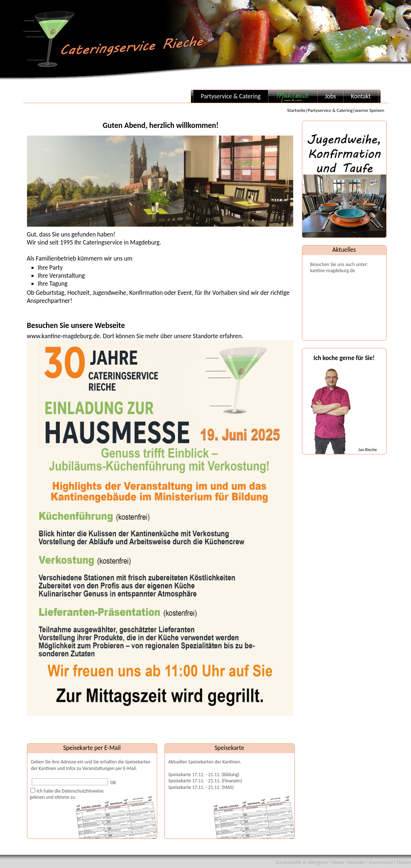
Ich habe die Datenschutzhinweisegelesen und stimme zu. (67, 794)
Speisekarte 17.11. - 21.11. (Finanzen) (205, 781)
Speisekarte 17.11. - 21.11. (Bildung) (204, 775)
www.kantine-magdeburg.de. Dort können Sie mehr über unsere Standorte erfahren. (160, 524)
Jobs (330, 96)
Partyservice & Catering (230, 96)
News (338, 862)
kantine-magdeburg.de (333, 271)
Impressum (381, 862)
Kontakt (361, 96)
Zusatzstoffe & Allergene (302, 862)
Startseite (296, 110)
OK (113, 783)
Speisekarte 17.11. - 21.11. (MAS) (201, 787)
